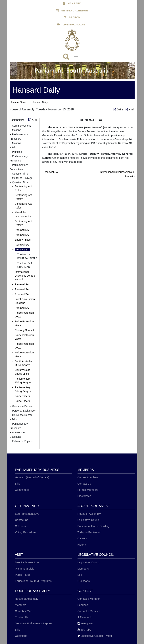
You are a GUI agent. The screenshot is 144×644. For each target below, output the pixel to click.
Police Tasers (22, 396)
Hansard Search (19, 102)
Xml (129, 109)
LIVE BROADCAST (72, 24)
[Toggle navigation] (76, 57)
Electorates (84, 496)
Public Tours (22, 575)
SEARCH (72, 17)
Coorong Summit (24, 330)
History (82, 545)
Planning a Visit (24, 569)
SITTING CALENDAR (72, 10)
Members (83, 569)
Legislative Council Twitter (95, 636)
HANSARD (72, 3)
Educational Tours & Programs (33, 581)
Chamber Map (24, 611)
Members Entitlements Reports (34, 623)
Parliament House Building (94, 526)
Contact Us (84, 484)
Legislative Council (89, 520)
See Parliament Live (27, 514)
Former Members (88, 490)
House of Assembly (89, 514)
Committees (22, 490)
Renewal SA (22, 230)
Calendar (21, 526)
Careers (82, 538)
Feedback (84, 605)
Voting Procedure (25, 532)
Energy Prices (23, 240)
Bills (18, 484)
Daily (118, 109)
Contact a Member (89, 599)
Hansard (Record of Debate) (32, 477)
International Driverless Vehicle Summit (25, 276)
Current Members (88, 477)
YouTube (84, 630)
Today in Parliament (89, 532)
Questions (84, 581)
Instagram (85, 623)
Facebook (85, 617)
